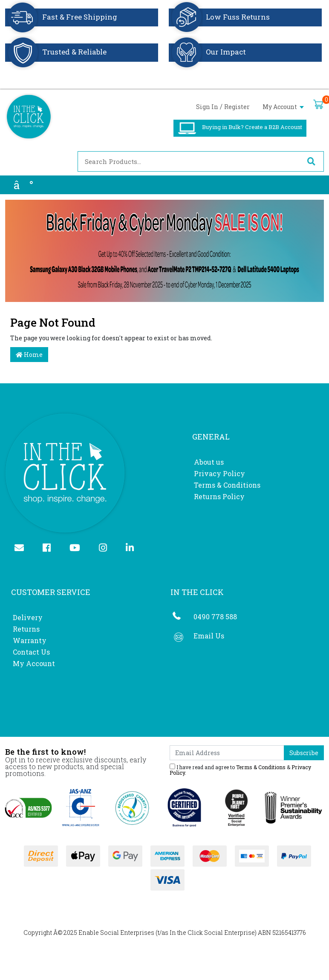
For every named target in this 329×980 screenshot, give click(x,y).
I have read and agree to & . (240, 769)
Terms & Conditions (227, 485)
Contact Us (31, 652)
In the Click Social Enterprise (212, 933)
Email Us (209, 636)
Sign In (207, 107)
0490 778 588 (215, 616)
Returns (26, 629)
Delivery (28, 617)
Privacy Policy (219, 473)
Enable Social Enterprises (116, 933)
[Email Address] (227, 753)
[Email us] (23, 548)
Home (29, 355)
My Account (283, 107)
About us (209, 462)
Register (237, 107)
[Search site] (311, 161)
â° (23, 185)
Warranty (30, 640)
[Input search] (188, 161)
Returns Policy (219, 496)
